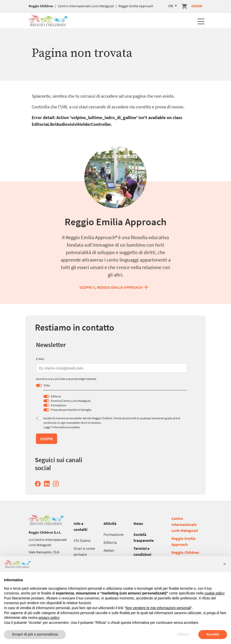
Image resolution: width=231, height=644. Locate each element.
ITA (171, 6)
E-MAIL (40, 359)
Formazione (58, 405)
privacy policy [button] (49, 618)
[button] (225, 564)
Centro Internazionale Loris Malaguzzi (86, 6)
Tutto (47, 385)
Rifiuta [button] (183, 634)
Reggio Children (41, 6)
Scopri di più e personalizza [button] (35, 634)
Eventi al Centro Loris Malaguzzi (71, 401)
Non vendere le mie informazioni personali (158, 608)
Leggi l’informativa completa (61, 427)
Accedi (197, 6)
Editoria (56, 396)
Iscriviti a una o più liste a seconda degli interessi (66, 379)
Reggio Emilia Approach (136, 6)
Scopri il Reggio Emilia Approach (114, 287)
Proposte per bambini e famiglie (71, 410)
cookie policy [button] (214, 593)
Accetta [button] (213, 634)
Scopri (47, 439)
